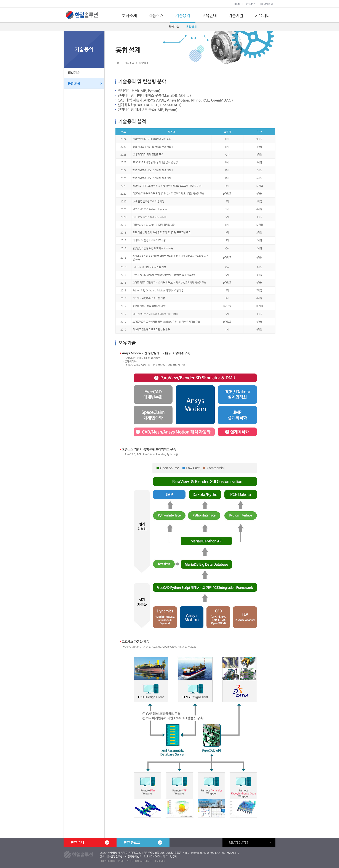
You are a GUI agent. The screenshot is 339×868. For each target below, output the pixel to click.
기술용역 (183, 15)
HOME (237, 4)
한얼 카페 (90, 843)
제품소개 (156, 15)
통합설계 (191, 27)
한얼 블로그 (143, 843)
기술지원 (236, 15)
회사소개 (130, 15)
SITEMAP (250, 4)
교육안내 (209, 15)
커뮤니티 (262, 15)
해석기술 (174, 27)
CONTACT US (267, 4)
